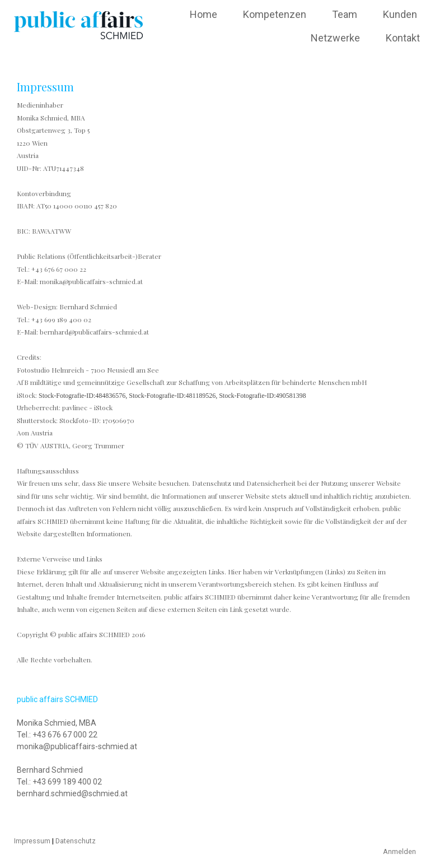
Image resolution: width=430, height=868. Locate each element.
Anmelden (399, 851)
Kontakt (403, 38)
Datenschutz (76, 841)
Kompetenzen (275, 14)
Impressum (32, 841)
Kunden (400, 14)
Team (345, 14)
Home (204, 14)
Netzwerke (335, 38)
